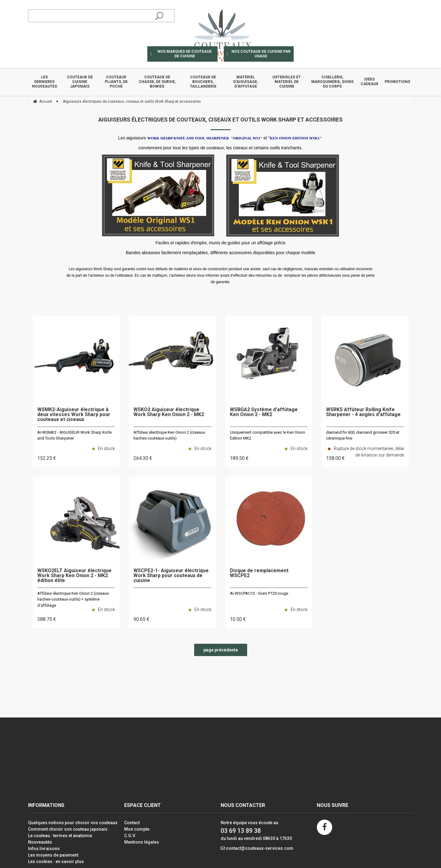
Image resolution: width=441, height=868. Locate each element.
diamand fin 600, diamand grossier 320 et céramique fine (363, 435)
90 (141, 619)
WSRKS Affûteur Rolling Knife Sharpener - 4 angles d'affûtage (363, 412)
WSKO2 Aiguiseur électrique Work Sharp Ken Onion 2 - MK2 (169, 412)
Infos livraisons (44, 849)
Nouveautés (40, 842)
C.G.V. (130, 836)
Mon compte (137, 829)
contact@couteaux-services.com (260, 848)
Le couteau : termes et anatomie (60, 836)
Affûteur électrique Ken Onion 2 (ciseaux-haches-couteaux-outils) (170, 435)
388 (47, 619)
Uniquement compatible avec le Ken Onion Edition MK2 (267, 435)
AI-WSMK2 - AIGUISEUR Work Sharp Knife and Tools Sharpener (74, 435)
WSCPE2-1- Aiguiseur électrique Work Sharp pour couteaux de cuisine (171, 576)
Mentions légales (142, 842)
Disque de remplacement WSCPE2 (259, 573)
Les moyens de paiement (53, 855)
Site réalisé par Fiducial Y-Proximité (380, 702)
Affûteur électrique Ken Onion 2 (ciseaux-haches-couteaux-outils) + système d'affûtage (73, 599)
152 (47, 458)
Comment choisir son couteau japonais (68, 829)
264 (143, 458)
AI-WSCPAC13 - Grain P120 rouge (259, 593)
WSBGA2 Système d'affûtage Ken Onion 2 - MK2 (264, 412)
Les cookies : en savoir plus (56, 862)
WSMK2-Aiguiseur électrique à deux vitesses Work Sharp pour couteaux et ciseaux (74, 415)
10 (238, 619)
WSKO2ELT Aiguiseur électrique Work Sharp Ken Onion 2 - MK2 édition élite (74, 576)
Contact (132, 823)
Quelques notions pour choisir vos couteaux (73, 823)
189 (239, 458)
